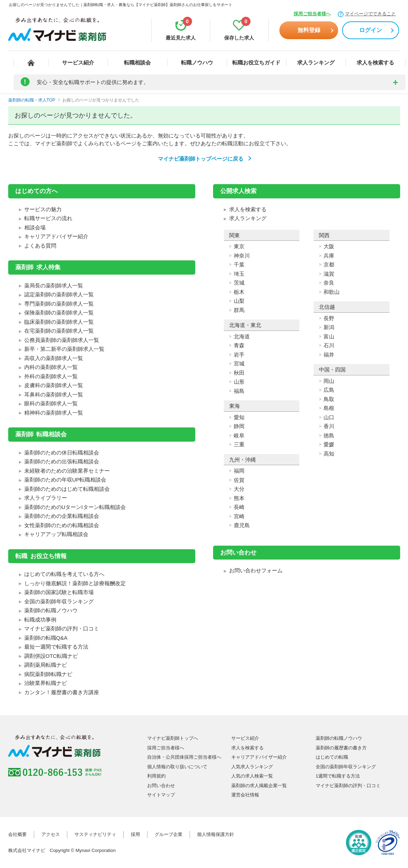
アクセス (51, 834)
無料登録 (309, 30)
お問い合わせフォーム (256, 570)
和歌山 (332, 292)
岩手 (239, 355)
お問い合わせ (161, 786)
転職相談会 (137, 63)
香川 (329, 426)
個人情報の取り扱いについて (177, 767)
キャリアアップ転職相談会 (56, 534)
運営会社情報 (245, 795)
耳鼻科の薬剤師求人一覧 (54, 394)
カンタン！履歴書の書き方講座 (62, 692)
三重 (239, 444)
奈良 (329, 283)
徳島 (329, 435)
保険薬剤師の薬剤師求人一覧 (59, 313)
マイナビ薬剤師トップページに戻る (201, 159)
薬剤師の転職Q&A (46, 638)
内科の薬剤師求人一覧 (51, 367)
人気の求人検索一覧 (252, 776)
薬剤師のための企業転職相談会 (62, 516)
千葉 (239, 264)
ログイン (371, 30)
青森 (239, 345)
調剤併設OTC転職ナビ (51, 656)
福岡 (239, 471)
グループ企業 (169, 834)
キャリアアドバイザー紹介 (56, 236)
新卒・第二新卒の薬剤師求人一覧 (64, 349)
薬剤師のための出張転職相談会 (62, 461)
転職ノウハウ (197, 63)
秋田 (239, 373)
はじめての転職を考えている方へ (64, 574)
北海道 (242, 336)
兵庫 (329, 256)
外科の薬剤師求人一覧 (51, 376)
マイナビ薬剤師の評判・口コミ (62, 628)
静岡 (239, 426)
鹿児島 (242, 525)
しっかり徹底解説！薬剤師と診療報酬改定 (75, 583)
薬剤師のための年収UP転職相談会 (65, 480)
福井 (329, 355)
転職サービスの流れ (48, 218)
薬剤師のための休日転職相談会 (62, 453)
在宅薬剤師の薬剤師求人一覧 (59, 331)
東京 (239, 246)
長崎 (239, 507)
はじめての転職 (332, 757)
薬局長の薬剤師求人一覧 (54, 285)
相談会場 (35, 227)
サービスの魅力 (43, 209)
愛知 (239, 417)
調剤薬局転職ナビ (46, 665)
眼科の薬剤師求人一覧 (51, 403)
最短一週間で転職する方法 (56, 647)
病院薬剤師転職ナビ (48, 674)
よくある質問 (40, 246)
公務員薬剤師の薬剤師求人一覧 (62, 340)
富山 (329, 336)
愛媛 (329, 444)
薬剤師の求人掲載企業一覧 (259, 786)
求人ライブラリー (46, 498)
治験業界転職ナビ (46, 683)
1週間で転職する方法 (338, 776)
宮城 (239, 363)
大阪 (329, 246)
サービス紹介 (78, 63)
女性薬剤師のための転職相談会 (62, 525)
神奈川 (242, 256)
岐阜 (239, 435)
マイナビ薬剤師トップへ (173, 738)
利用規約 (156, 776)
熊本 (239, 498)
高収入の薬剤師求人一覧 (54, 358)
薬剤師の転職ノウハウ (51, 610)
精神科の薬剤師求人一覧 (54, 413)
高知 (329, 454)
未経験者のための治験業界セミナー (67, 471)
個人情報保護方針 (216, 834)
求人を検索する (375, 63)
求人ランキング (316, 63)
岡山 (329, 381)
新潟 (329, 327)
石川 (329, 345)
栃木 (239, 292)
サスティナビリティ (95, 834)
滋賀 (329, 274)
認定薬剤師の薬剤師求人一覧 (59, 294)
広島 (329, 390)
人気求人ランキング (252, 767)
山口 (329, 417)
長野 (329, 318)
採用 (135, 834)
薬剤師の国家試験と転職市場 (59, 592)
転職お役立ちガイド (256, 63)
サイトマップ (161, 795)
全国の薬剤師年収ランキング (59, 601)
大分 (239, 489)
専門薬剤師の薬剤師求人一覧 (59, 304)
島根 (329, 408)
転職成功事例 (40, 620)
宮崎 (239, 516)
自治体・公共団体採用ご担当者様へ (184, 757)
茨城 (239, 283)
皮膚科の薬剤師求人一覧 (54, 385)
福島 (239, 391)
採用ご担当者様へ (312, 14)
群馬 (239, 310)
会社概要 (17, 834)
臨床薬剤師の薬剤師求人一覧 (59, 322)
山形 (239, 382)
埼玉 (239, 274)
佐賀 (239, 480)
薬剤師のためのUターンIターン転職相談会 (75, 507)
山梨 (239, 301)
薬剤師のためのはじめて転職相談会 (67, 489)
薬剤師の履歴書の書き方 (341, 748)
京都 (329, 264)
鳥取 (329, 399)
